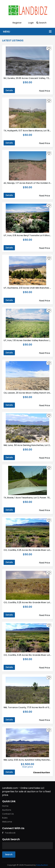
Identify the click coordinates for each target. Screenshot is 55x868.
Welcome (7, 822)
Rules (5, 818)
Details (9, 90)
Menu (50, 31)
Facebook (9, 833)
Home (5, 806)
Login (29, 23)
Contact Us (8, 814)
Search (41, 23)
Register (15, 23)
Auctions (7, 810)
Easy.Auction (42, 865)
